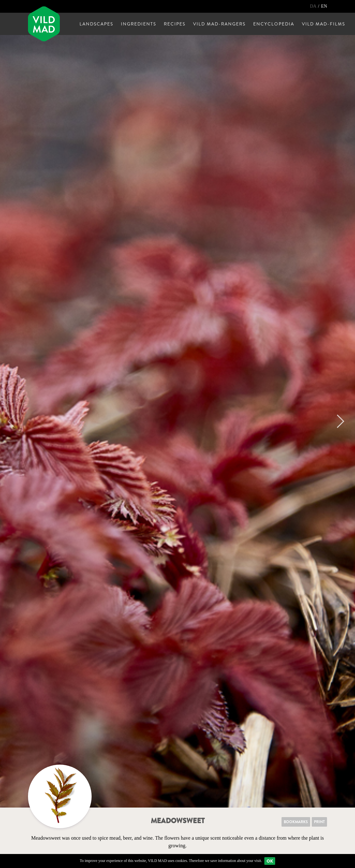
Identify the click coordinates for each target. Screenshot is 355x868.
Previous (14, 421)
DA (313, 6)
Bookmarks (296, 822)
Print (319, 822)
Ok (270, 861)
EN (324, 6)
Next (338, 421)
